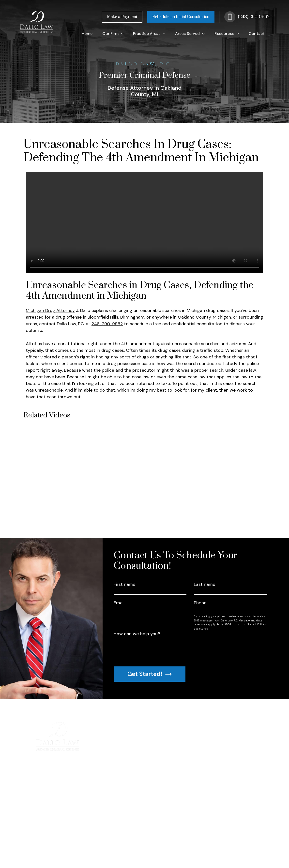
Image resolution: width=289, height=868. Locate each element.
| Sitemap (127, 853)
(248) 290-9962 (254, 17)
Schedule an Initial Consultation (181, 17)
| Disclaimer (146, 853)
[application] (121, 34)
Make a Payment (122, 17)
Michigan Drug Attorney (50, 310)
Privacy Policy (106, 853)
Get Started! (150, 674)
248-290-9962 (107, 324)
